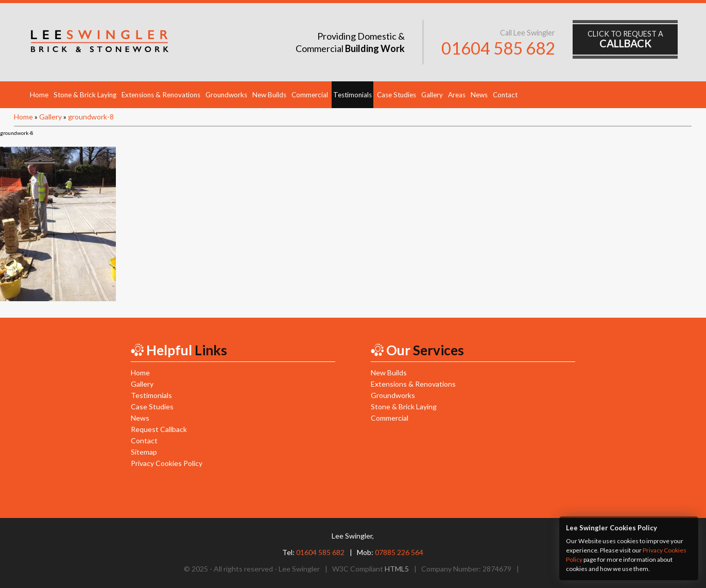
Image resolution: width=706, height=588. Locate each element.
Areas (457, 95)
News (479, 95)
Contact (505, 95)
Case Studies (397, 95)
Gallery (432, 95)
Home (39, 95)
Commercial (310, 95)
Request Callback (159, 429)
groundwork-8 (91, 117)
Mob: (390, 552)
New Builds (269, 95)
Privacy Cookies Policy (167, 463)
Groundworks (226, 95)
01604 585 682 (498, 48)
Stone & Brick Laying (85, 95)
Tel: (313, 552)
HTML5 (397, 569)
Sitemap (144, 452)
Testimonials (352, 95)
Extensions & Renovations (161, 95)
